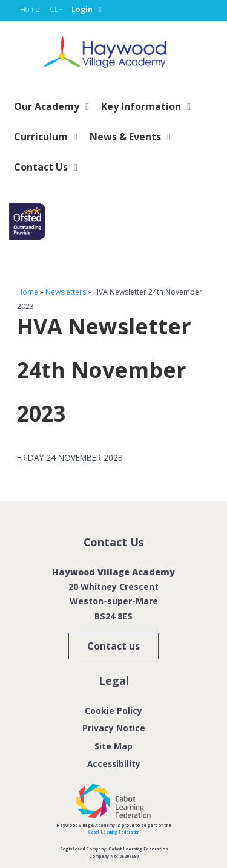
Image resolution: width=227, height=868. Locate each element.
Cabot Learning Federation (114, 831)
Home (28, 292)
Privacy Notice (114, 728)
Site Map (114, 746)
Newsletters (66, 292)
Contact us (113, 646)
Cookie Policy (113, 710)
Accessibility (113, 763)
